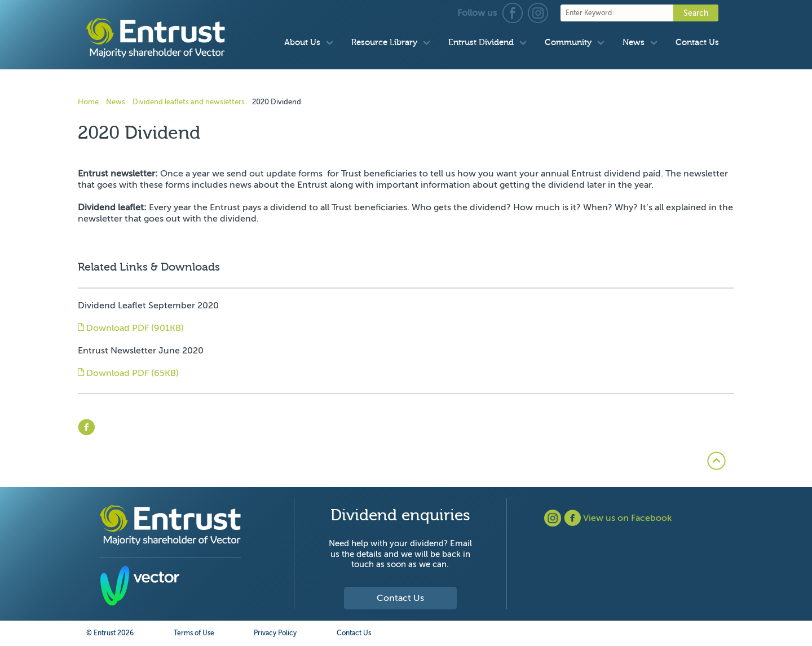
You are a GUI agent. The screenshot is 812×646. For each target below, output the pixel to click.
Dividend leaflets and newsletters (189, 102)
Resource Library (384, 43)
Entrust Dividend (481, 43)
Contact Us (697, 43)
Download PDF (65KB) (128, 373)
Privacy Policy (275, 633)
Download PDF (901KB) (131, 328)
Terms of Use (194, 633)
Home (88, 102)
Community (568, 43)
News (634, 43)
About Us (302, 43)
